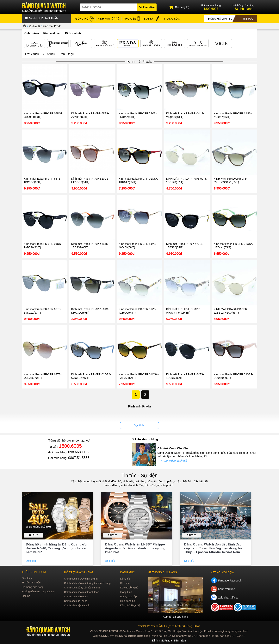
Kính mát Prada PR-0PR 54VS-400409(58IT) (138, 246)
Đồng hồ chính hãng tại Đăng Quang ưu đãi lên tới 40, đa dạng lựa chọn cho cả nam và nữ (56, 548)
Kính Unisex (32, 33)
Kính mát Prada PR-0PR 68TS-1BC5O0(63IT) (43, 180)
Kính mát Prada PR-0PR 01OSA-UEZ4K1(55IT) (234, 246)
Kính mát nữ (73, 33)
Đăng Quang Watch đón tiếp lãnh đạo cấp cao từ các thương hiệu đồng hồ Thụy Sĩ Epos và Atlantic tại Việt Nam (213, 548)
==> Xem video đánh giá (172, 461)
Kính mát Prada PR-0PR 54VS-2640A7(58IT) (138, 115)
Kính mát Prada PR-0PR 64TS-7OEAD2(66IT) (43, 376)
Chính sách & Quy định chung (81, 579)
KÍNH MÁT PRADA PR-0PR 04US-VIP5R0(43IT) (183, 311)
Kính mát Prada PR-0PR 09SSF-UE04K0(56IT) (233, 376)
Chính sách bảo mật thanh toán (82, 592)
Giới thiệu (27, 578)
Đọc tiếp (31, 561)
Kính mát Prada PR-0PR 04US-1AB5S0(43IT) (43, 246)
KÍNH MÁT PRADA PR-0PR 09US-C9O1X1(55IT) (230, 180)
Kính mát (125, 583)
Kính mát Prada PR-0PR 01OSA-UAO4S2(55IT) (91, 376)
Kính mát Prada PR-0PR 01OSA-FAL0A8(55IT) (139, 376)
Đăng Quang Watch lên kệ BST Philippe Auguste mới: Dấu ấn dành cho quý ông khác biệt (135, 548)
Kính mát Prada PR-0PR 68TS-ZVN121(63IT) (43, 311)
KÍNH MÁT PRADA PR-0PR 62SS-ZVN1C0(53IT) (230, 311)
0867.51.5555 (79, 458)
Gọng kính (126, 592)
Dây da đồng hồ (129, 588)
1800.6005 (70, 446)
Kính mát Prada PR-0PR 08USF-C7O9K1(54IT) (44, 115)
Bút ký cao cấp (128, 596)
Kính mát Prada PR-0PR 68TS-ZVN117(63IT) (90, 115)
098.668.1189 (79, 452)
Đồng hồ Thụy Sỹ (130, 605)
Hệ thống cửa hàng (33, 587)
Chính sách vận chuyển (77, 605)
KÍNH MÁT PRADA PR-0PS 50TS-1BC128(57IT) (187, 180)
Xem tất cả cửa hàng (175, 617)
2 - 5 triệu (49, 54)
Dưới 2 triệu (31, 54)
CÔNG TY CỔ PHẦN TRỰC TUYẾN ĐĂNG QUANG (169, 626)
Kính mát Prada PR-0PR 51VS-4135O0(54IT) (138, 311)
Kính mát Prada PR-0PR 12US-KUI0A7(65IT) (233, 115)
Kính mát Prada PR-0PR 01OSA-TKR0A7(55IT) (139, 180)
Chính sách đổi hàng (76, 601)
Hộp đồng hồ (128, 601)
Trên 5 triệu (66, 54)
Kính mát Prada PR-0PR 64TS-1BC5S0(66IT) (185, 376)
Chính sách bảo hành (76, 596)
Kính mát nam (52, 33)
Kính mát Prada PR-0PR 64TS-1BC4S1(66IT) (90, 246)
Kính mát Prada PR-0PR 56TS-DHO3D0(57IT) (90, 311)
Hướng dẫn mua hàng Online (38, 591)
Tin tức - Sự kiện (139, 475)
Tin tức (33, 535)
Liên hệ (26, 596)
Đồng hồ (125, 579)
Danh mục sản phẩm (42, 18)
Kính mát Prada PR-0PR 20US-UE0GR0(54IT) (90, 180)
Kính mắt (34, 26)
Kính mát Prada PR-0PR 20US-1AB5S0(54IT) (185, 246)
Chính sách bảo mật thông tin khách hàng (87, 583)
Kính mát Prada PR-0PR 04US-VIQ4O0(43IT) (185, 115)
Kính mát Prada (52, 26)
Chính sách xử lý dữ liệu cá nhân (83, 588)
